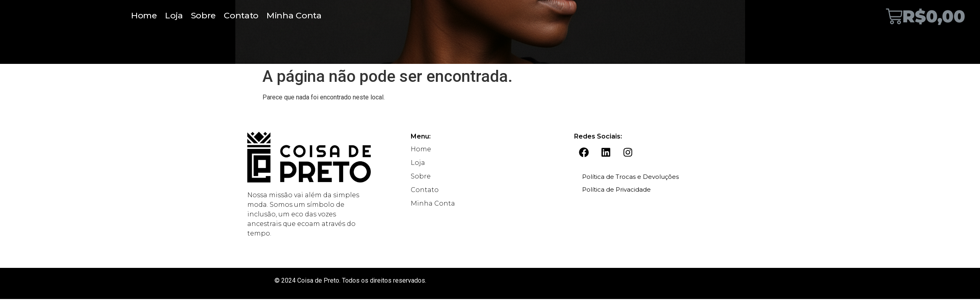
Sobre (204, 15)
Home (144, 15)
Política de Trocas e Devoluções (630, 177)
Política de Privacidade (616, 189)
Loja (174, 15)
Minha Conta (294, 15)
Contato (241, 15)
